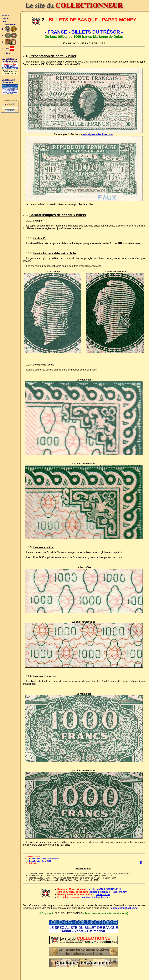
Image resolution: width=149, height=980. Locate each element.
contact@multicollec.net (96, 897)
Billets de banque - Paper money (108, 892)
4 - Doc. (8, 49)
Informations (103, 894)
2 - (9, 36)
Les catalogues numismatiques (9, 60)
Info (4, 21)
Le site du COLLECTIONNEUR (104, 889)
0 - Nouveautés (9, 24)
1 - (9, 29)
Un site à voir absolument (8, 81)
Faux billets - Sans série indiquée (44, 859)
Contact (6, 19)
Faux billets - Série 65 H (40, 861)
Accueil (6, 16)
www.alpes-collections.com (97, 134)
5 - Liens (6, 53)
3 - (9, 42)
